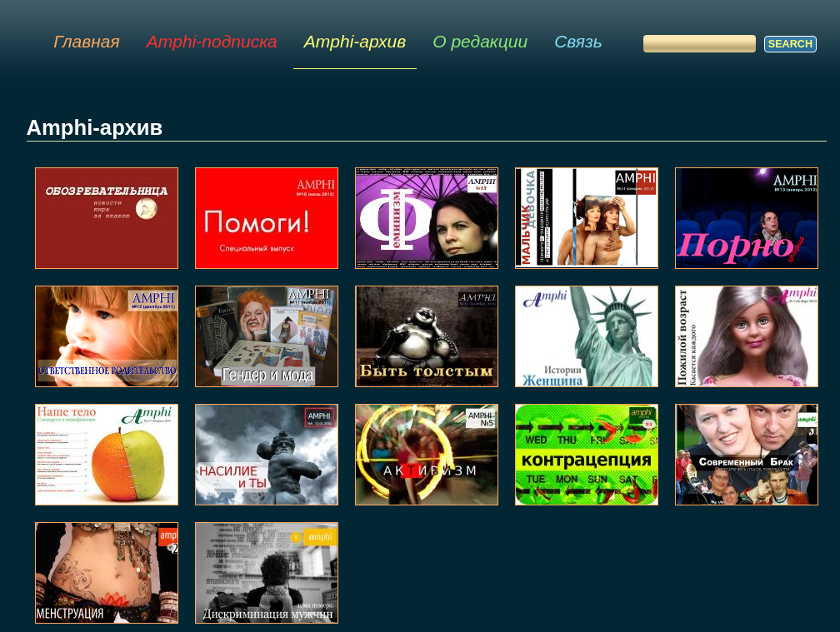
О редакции (480, 41)
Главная (86, 41)
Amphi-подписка (212, 41)
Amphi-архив (355, 41)
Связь (578, 41)
